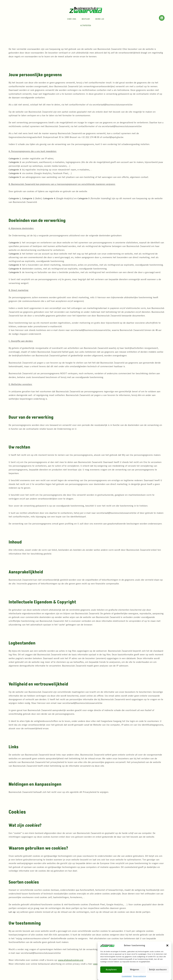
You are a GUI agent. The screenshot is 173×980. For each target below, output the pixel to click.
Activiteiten (86, 25)
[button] (167, 954)
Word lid (100, 19)
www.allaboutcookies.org (71, 960)
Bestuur (86, 19)
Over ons (72, 19)
